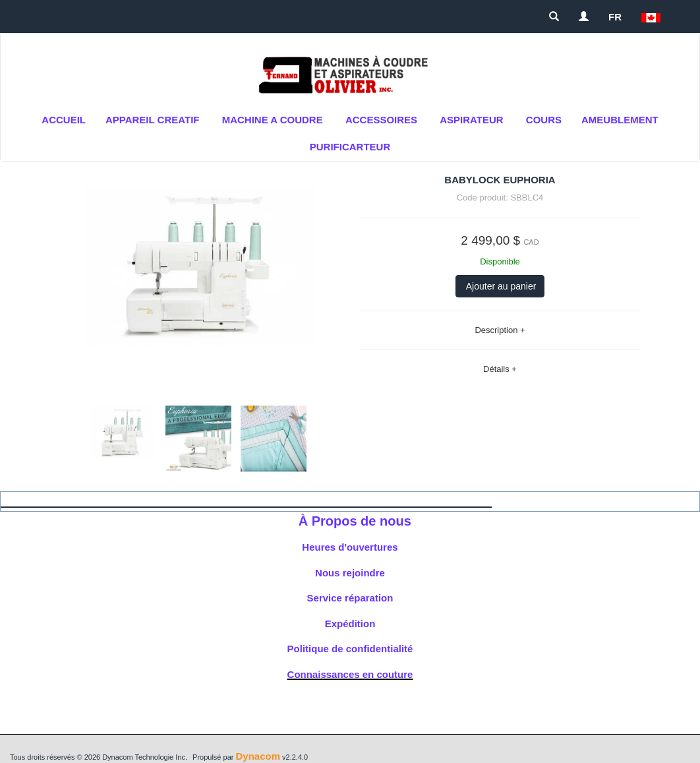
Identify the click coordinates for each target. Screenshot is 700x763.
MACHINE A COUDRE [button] (273, 120)
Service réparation (350, 598)
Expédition (350, 624)
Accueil (64, 120)
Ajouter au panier (500, 286)
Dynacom (258, 756)
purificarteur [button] (350, 147)
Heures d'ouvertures (350, 547)
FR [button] (615, 17)
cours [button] (544, 120)
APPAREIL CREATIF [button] (153, 120)
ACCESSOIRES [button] (381, 120)
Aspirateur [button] (471, 120)
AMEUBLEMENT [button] (620, 120)
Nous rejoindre (350, 573)
